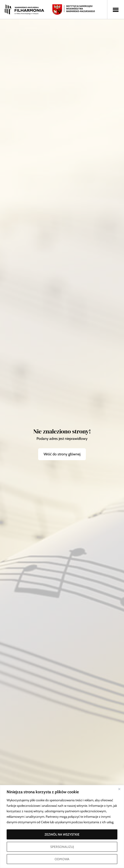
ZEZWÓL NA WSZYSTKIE (62, 834)
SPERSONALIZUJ (62, 847)
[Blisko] (119, 789)
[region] (62, 827)
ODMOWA (62, 859)
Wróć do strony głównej (62, 454)
